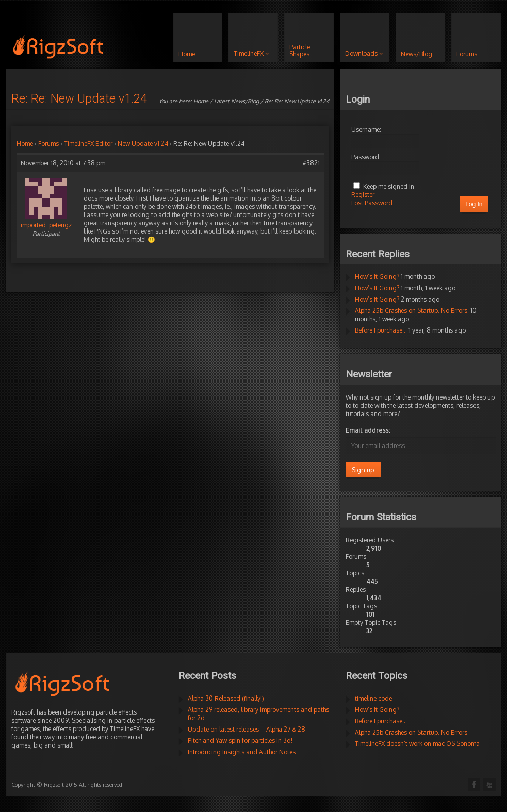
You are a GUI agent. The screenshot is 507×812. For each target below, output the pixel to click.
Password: (366, 157)
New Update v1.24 (143, 144)
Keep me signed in (389, 186)
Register (363, 195)
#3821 (311, 163)
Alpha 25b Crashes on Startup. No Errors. (412, 311)
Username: (366, 130)
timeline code (373, 698)
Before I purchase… (381, 330)
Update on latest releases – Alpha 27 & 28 (247, 729)
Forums (48, 144)
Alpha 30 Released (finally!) (226, 698)
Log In (474, 204)
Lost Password (372, 203)
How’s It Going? (377, 277)
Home (201, 101)
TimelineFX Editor (88, 144)
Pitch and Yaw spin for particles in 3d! (240, 741)
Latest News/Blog (236, 101)
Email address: (368, 430)
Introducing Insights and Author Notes (242, 752)
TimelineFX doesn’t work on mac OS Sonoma (417, 744)
